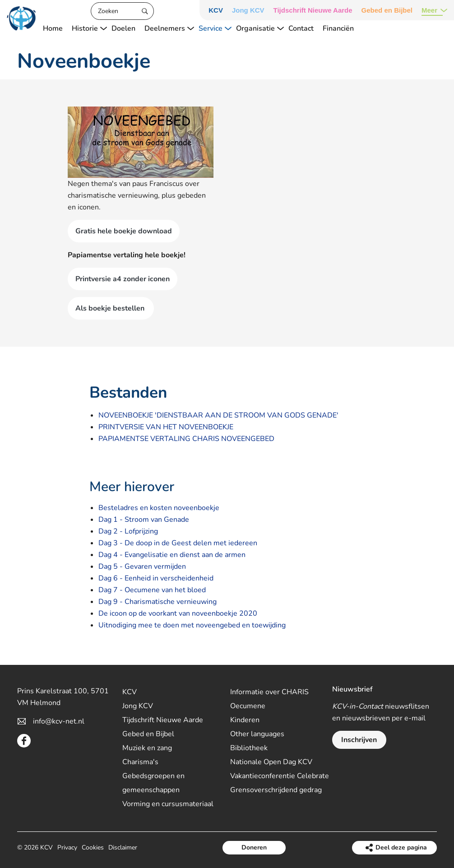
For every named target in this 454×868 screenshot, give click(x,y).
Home (53, 28)
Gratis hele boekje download (124, 231)
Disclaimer (123, 847)
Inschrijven (359, 740)
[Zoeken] (122, 11)
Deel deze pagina (401, 847)
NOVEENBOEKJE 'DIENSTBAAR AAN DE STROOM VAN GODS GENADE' (218, 415)
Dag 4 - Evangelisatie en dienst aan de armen (172, 555)
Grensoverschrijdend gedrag (276, 790)
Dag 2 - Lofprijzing (128, 531)
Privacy (67, 847)
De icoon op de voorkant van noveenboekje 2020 (178, 613)
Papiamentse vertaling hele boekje (126, 255)
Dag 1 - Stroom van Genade (144, 520)
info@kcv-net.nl (59, 721)
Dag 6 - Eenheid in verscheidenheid (156, 578)
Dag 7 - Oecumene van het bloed (152, 590)
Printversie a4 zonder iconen (123, 279)
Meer (429, 10)
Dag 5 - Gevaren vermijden (142, 566)
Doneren (254, 847)
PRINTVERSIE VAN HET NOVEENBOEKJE (166, 427)
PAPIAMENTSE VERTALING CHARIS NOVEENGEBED (186, 439)
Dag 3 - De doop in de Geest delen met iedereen (178, 543)
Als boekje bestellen (111, 308)
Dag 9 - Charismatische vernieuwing (158, 602)
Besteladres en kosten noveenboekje (159, 508)
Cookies (93, 847)
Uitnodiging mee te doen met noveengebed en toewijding (192, 625)
